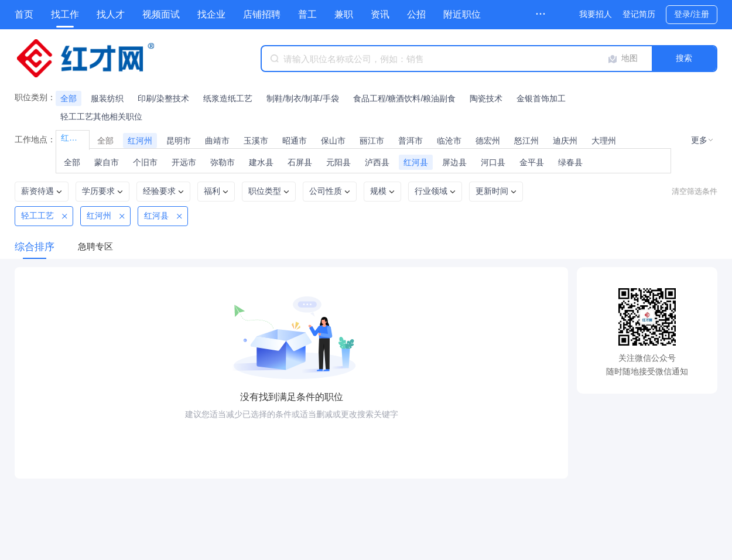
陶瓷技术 (486, 98)
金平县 (532, 162)
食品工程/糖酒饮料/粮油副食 (405, 98)
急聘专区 (95, 246)
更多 (699, 140)
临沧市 (449, 141)
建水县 (261, 162)
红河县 (416, 162)
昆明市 (179, 141)
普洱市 (411, 141)
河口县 (493, 162)
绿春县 (570, 162)
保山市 (333, 141)
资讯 (380, 14)
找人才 (111, 14)
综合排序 (35, 247)
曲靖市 (217, 141)
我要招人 (596, 14)
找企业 (211, 14)
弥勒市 (223, 162)
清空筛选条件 (695, 191)
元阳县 (338, 162)
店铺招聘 (262, 14)
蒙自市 (107, 162)
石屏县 (300, 162)
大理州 (604, 141)
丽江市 (372, 141)
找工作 (65, 14)
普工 (307, 14)
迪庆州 (565, 141)
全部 (69, 98)
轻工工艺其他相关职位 (101, 117)
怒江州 (526, 141)
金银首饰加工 (541, 98)
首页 (24, 14)
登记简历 (639, 14)
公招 (416, 14)
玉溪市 (256, 141)
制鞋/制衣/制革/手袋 (303, 98)
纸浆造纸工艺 (228, 98)
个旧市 (145, 162)
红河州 (140, 141)
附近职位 (462, 14)
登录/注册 (692, 14)
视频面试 (161, 14)
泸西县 (377, 162)
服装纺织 (107, 98)
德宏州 (488, 141)
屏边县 (454, 162)
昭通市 (295, 141)
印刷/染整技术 (163, 98)
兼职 (344, 14)
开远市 (184, 162)
